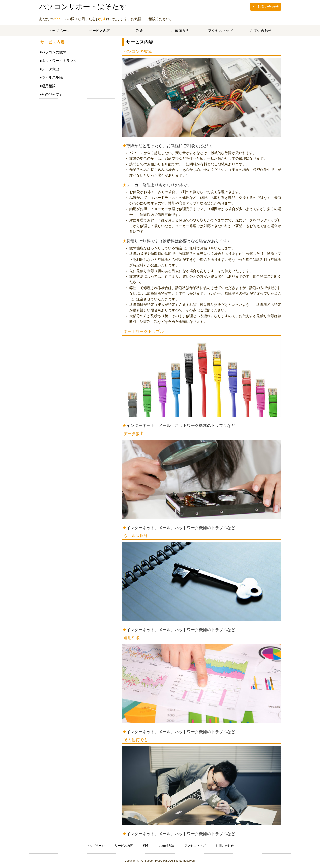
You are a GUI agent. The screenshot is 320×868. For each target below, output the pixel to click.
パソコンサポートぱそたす (83, 7)
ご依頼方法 (180, 31)
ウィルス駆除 (52, 77)
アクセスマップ (220, 31)
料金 (140, 31)
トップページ (59, 31)
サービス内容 (99, 31)
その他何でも (52, 94)
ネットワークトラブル (59, 61)
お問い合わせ (268, 7)
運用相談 (49, 86)
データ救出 (50, 69)
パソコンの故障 (54, 52)
